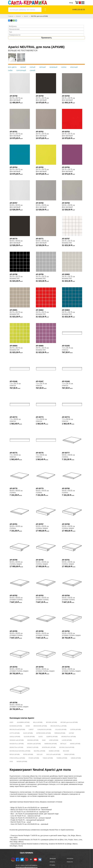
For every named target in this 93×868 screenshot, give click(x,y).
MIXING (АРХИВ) (75, 744)
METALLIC (63, 744)
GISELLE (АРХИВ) (15, 737)
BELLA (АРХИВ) (38, 722)
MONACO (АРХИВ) (33, 747)
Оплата (52, 862)
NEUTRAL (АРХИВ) (40, 751)
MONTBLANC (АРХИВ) (49, 747)
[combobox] (25, 10)
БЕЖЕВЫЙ (53, 67)
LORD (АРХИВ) (54, 740)
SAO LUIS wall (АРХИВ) (53, 754)
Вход (71, 3)
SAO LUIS (40, 754)
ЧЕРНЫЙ (42, 67)
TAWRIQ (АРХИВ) (62, 758)
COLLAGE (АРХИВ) (61, 729)
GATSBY (71, 733)
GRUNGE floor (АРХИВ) (68, 737)
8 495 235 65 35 (79, 10)
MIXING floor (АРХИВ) (16, 747)
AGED (11, 722)
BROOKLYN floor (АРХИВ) (58, 726)
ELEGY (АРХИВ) (28, 733)
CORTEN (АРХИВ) (75, 729)
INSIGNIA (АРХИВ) (33, 740)
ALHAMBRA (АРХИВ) (23, 722)
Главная (11, 16)
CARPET (31, 729)
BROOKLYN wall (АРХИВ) (17, 729)
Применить (46, 38)
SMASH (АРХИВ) (69, 754)
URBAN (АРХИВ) (76, 758)
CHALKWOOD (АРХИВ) (44, 729)
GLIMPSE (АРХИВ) (52, 737)
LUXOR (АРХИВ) (67, 740)
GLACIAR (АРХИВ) (29, 737)
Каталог (19, 16)
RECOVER (66, 751)
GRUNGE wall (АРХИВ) (17, 740)
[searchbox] (46, 26)
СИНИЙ (32, 71)
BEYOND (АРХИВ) (51, 722)
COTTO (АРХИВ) (15, 733)
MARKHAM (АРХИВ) (51, 744)
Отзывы (52, 865)
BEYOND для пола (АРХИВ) (69, 722)
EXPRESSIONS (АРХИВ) (44, 733)
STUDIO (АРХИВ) (34, 758)
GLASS (41, 737)
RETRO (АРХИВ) (28, 754)
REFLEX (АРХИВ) (15, 754)
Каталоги (70, 858)
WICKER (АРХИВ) (22, 761)
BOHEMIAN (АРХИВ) (16, 726)
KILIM (44, 740)
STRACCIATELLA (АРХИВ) (17, 758)
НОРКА (64, 67)
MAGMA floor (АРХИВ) (17, 744)
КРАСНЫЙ (74, 67)
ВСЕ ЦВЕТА (12, 67)
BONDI (28, 726)
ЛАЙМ (10, 71)
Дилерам (53, 858)
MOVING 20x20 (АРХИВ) (67, 747)
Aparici (26, 16)
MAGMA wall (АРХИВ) (34, 744)
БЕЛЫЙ (23, 67)
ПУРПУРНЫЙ (21, 71)
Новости (70, 862)
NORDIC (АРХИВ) (54, 751)
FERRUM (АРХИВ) (60, 733)
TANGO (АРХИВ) (48, 758)
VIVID (11, 761)
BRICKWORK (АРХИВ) (40, 726)
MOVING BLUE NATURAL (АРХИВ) (20, 751)
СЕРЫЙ (32, 67)
